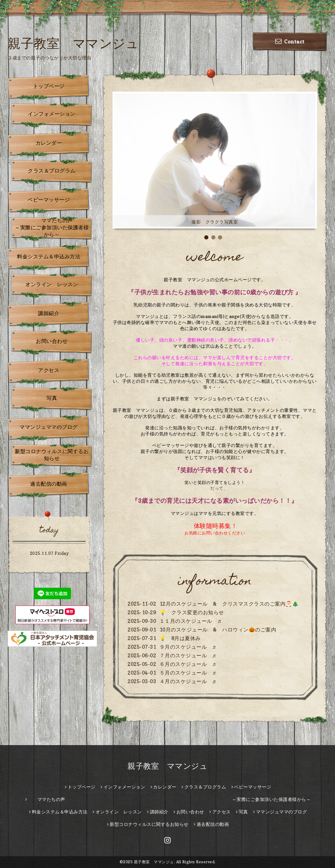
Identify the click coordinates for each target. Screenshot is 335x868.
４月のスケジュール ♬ (188, 681)
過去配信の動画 (49, 484)
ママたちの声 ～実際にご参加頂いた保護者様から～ (54, 228)
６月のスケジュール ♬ (188, 664)
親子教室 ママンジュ (73, 43)
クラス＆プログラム (52, 171)
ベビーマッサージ (49, 200)
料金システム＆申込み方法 (49, 257)
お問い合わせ (52, 341)
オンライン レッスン (52, 284)
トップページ (49, 86)
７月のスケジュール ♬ (188, 655)
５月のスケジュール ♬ (188, 673)
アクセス (49, 370)
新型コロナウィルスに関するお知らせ (52, 455)
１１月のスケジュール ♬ (191, 621)
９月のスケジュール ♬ (188, 647)
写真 (52, 398)
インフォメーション (52, 114)
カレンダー (49, 143)
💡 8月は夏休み (180, 638)
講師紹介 (49, 313)
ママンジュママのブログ (49, 427)
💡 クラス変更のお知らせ (192, 612)
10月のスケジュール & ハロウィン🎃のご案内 (218, 630)
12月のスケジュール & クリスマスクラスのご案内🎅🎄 (229, 604)
